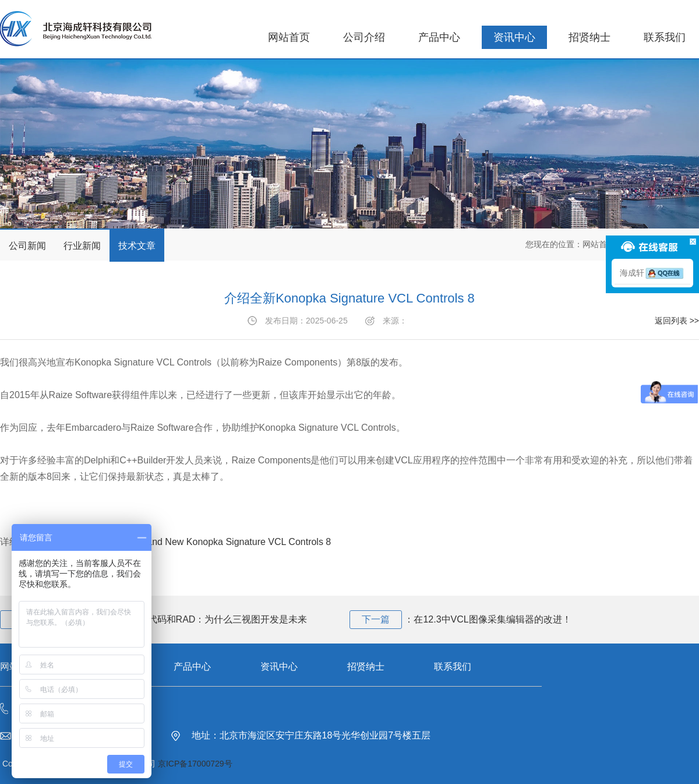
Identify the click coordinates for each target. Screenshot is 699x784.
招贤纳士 (589, 37)
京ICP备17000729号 (195, 764)
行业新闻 (82, 246)
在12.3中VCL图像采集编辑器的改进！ (492, 619)
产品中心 (439, 37)
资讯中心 (514, 37)
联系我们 (665, 37)
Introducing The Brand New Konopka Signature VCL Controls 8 (201, 542)
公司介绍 (364, 37)
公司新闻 (27, 246)
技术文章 (137, 246)
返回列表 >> (677, 321)
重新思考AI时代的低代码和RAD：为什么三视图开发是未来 (186, 619)
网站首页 (289, 37)
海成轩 (652, 273)
